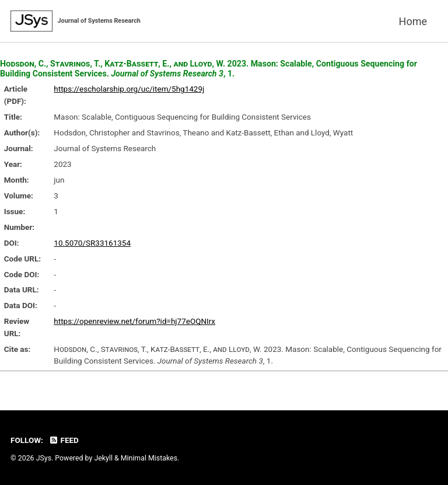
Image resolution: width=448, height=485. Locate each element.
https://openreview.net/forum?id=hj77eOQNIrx (134, 322)
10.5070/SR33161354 (92, 243)
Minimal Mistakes (149, 459)
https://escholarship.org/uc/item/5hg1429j (129, 89)
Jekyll (103, 459)
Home (413, 21)
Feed (64, 441)
